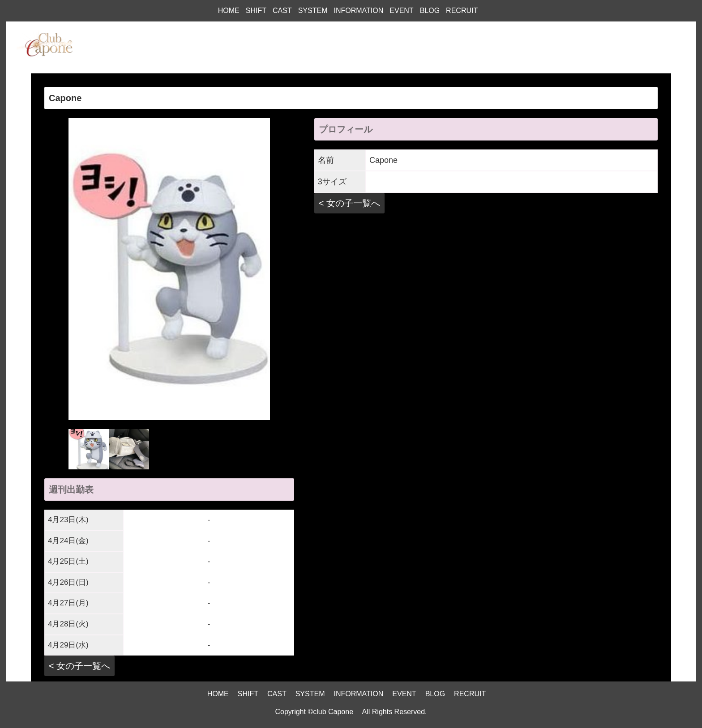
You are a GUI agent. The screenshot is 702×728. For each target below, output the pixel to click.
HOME (229, 11)
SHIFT (256, 11)
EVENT (401, 11)
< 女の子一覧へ (79, 666)
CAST (282, 11)
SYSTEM (313, 11)
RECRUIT (462, 11)
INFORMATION (358, 11)
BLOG (430, 11)
